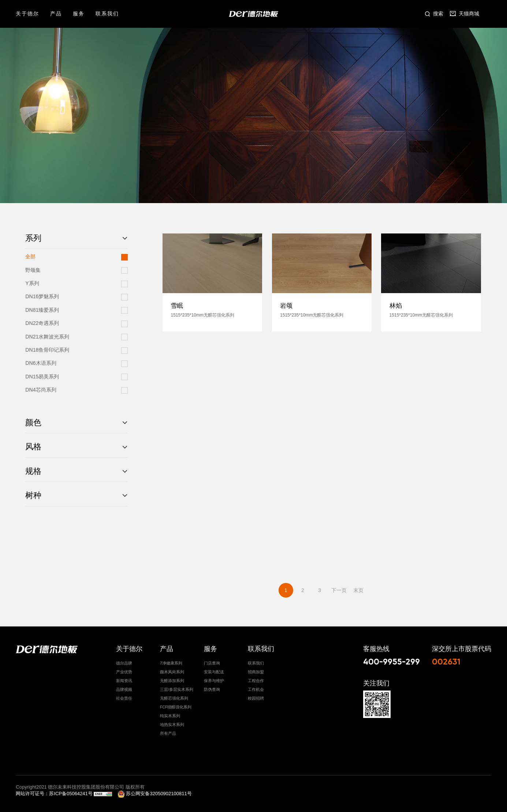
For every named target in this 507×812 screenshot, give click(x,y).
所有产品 (168, 731)
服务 (79, 14)
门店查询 (212, 661)
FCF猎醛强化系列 (176, 705)
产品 (56, 14)
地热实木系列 (172, 723)
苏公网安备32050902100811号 (155, 792)
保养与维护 (214, 679)
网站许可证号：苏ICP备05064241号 (55, 792)
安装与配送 (214, 670)
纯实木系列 (170, 714)
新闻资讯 (124, 679)
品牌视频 (124, 688)
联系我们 (107, 14)
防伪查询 (212, 688)
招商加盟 (256, 670)
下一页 (339, 590)
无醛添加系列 (172, 679)
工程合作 (256, 679)
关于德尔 (27, 14)
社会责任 (124, 696)
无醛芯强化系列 (174, 696)
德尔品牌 (124, 661)
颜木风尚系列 (172, 670)
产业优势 (124, 670)
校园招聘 (256, 696)
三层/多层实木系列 (177, 688)
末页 (358, 590)
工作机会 (256, 688)
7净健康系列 (171, 661)
